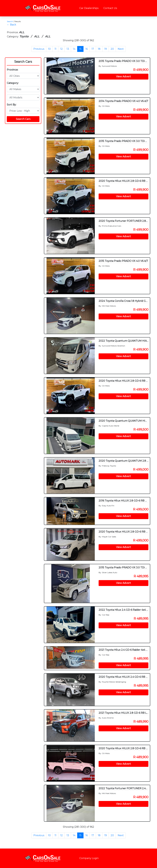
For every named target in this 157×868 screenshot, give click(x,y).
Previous (39, 49)
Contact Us (110, 8)
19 (106, 49)
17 (93, 49)
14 (74, 49)
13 (68, 49)
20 (112, 49)
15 (80, 49)
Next (121, 49)
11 (55, 49)
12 (61, 49)
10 (49, 49)
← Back (12, 25)
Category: (13, 83)
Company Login (89, 858)
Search (10, 21)
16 (87, 49)
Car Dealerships (89, 8)
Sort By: (12, 105)
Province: (12, 70)
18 (99, 49)
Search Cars (23, 62)
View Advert (123, 77)
